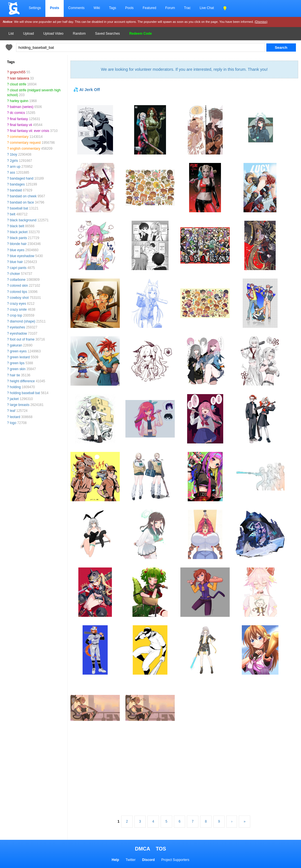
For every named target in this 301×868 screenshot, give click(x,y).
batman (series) (22, 107)
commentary (19, 137)
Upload (28, 34)
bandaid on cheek (23, 196)
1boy (14, 154)
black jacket (19, 232)
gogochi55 (18, 72)
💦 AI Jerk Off (87, 90)
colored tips (18, 292)
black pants (18, 238)
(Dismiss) (261, 22)
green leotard (20, 357)
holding (15, 387)
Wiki (97, 8)
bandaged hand (22, 178)
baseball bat (19, 208)
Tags (113, 8)
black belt (17, 226)
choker (15, 274)
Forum (170, 8)
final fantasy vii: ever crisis (29, 131)
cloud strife (18, 84)
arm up (15, 167)
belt (13, 214)
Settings (35, 8)
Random (79, 34)
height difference (22, 381)
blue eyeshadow (22, 256)
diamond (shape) (23, 321)
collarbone (18, 280)
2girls (14, 161)
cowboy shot (19, 298)
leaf (13, 411)
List (11, 34)
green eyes (18, 351)
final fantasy (19, 119)
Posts (55, 8)
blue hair (16, 262)
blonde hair (18, 244)
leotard (15, 417)
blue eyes (17, 250)
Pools (129, 8)
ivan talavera (19, 78)
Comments (76, 8)
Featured (149, 8)
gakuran (16, 345)
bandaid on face (22, 202)
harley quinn (19, 101)
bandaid (16, 190)
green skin (18, 369)
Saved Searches (107, 34)
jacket (14, 399)
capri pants (18, 268)
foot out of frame (22, 339)
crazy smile (18, 310)
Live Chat (207, 8)
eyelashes (17, 327)
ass (13, 173)
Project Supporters (175, 860)
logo (13, 423)
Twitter (131, 860)
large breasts (20, 405)
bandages (17, 184)
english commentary (25, 149)
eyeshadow (18, 333)
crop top (16, 315)
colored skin (19, 286)
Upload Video (53, 34)
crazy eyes (18, 304)
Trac (187, 8)
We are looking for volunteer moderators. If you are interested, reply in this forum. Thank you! (184, 69)
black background (23, 220)
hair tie (15, 375)
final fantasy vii (21, 125)
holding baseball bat (25, 393)
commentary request (25, 143)
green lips (17, 363)
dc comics (17, 113)
